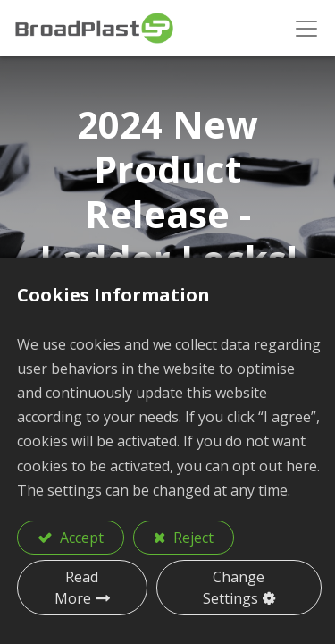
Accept (80, 538)
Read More (77, 588)
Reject (192, 538)
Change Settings (234, 588)
